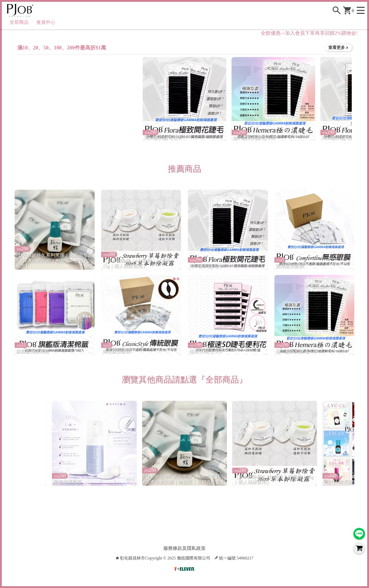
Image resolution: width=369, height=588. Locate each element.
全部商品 (19, 22)
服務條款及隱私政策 (184, 548)
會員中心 (46, 22)
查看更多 (339, 47)
